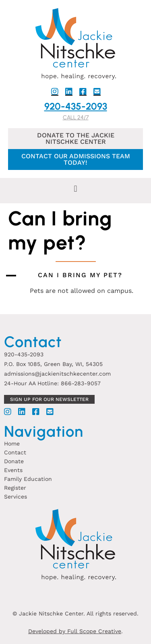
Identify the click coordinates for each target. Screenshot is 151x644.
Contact (15, 452)
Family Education (28, 479)
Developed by (48, 631)
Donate (14, 461)
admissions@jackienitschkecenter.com (57, 374)
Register (15, 488)
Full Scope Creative (94, 631)
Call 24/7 (76, 118)
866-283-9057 (81, 383)
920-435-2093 (76, 106)
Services (16, 497)
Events (13, 470)
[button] (75, 189)
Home (12, 444)
